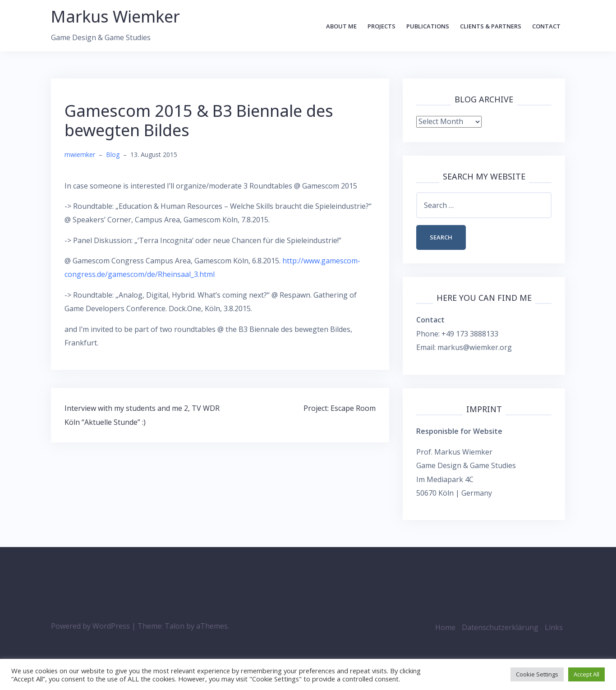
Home (445, 627)
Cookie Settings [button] (537, 674)
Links (554, 627)
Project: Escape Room (340, 408)
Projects (382, 26)
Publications (428, 26)
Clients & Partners (491, 26)
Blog (113, 154)
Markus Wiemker (115, 16)
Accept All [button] (586, 674)
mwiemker (80, 154)
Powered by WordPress (90, 626)
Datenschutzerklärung (500, 627)
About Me (341, 26)
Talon (175, 626)
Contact (546, 26)
